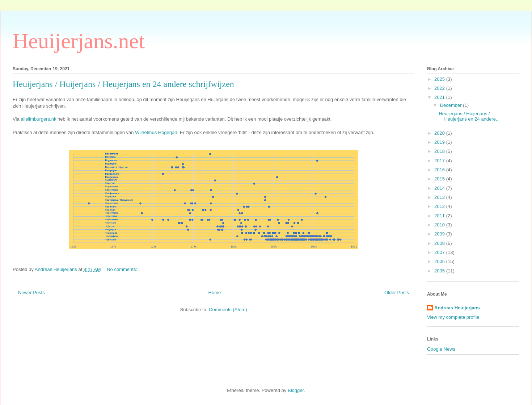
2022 (440, 88)
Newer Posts (31, 293)
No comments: (123, 269)
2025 (440, 79)
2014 (440, 188)
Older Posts (397, 293)
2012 (440, 206)
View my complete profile (453, 317)
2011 (440, 216)
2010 (440, 225)
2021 (440, 97)
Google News (441, 349)
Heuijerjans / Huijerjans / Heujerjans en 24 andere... (469, 116)
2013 (440, 197)
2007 (440, 252)
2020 (440, 133)
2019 (440, 142)
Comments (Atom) (228, 310)
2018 (440, 151)
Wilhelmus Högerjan (156, 132)
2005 (440, 271)
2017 (440, 161)
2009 (440, 234)
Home (215, 293)
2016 (440, 170)
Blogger (296, 390)
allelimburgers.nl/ (38, 119)
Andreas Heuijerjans (457, 308)
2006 (440, 261)
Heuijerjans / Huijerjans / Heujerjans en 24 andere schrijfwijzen (123, 84)
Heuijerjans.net (79, 41)
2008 (440, 243)
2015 (440, 179)
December (452, 105)
